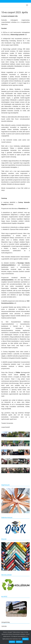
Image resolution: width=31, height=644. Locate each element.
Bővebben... (19, 642)
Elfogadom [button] (25, 639)
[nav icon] (27, 5)
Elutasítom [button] (12, 642)
